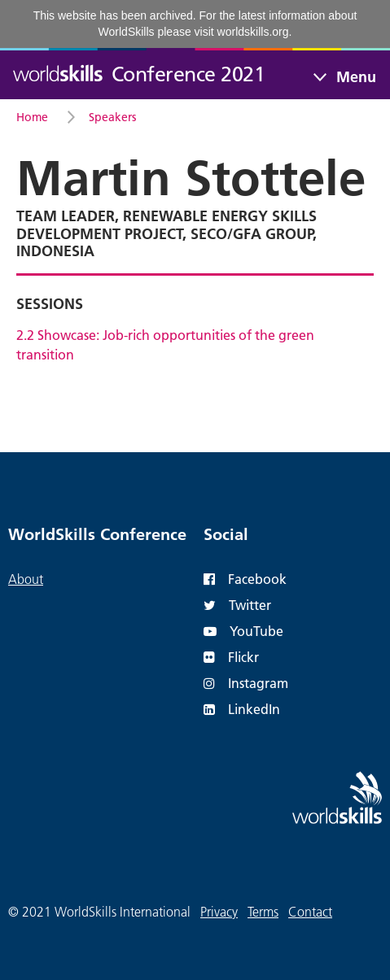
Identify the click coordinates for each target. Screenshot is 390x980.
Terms (263, 912)
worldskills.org (253, 32)
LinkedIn (242, 709)
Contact (310, 912)
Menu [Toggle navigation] (356, 77)
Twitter (237, 605)
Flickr (231, 657)
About (26, 579)
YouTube (243, 631)
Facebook (245, 579)
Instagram (246, 683)
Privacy (219, 912)
